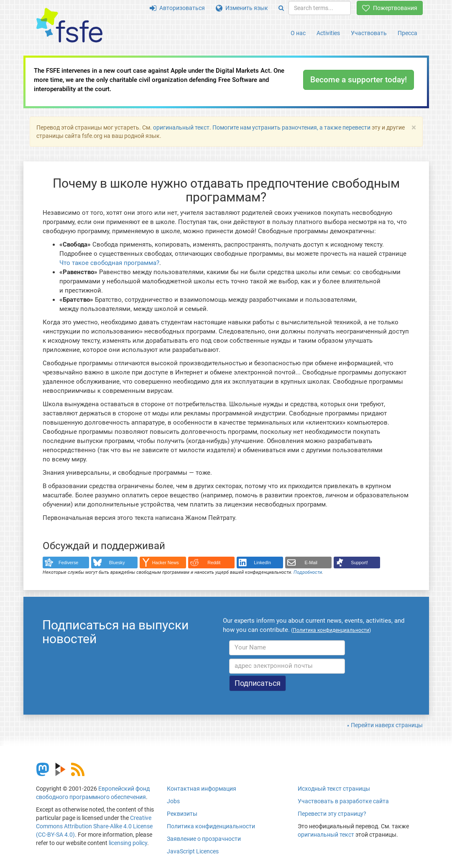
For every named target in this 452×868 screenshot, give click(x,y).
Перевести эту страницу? (332, 814)
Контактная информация (202, 789)
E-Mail (311, 563)
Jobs (173, 801)
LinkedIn (262, 563)
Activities (328, 33)
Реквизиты (182, 814)
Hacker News (166, 563)
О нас (298, 33)
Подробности (308, 572)
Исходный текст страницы (334, 789)
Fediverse (68, 563)
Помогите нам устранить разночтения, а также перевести (291, 127)
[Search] (281, 8)
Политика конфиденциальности (211, 826)
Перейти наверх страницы (387, 725)
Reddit (214, 563)
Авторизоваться (177, 8)
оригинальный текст (181, 127)
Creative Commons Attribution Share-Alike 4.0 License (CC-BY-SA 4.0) (94, 826)
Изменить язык (242, 8)
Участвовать (369, 33)
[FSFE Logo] (69, 26)
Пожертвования (390, 8)
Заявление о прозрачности (204, 839)
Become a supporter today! (359, 80)
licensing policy (128, 843)
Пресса (407, 33)
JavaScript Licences (193, 851)
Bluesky (117, 563)
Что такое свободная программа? (109, 263)
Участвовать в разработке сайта (343, 801)
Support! (359, 563)
